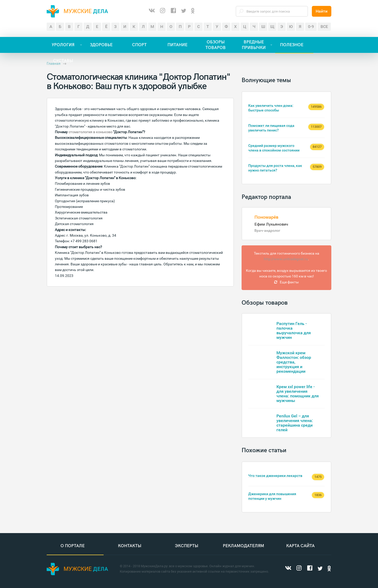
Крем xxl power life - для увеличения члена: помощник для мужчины (298, 394)
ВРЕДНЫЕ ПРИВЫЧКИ (254, 45)
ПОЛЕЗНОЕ (292, 45)
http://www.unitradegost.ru (286, 259)
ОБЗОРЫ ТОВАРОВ (216, 45)
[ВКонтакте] (152, 11)
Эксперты (187, 546)
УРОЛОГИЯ (63, 45)
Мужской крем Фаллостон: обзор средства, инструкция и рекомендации (294, 362)
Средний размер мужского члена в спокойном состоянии (274, 148)
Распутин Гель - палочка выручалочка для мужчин (294, 330)
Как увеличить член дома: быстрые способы (271, 108)
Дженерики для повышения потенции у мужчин (272, 496)
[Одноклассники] (193, 11)
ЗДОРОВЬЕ (101, 45)
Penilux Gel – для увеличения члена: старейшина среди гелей (295, 423)
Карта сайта (300, 546)
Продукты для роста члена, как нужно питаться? (275, 168)
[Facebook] (173, 11)
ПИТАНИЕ (177, 45)
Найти (322, 11)
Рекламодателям (243, 546)
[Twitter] (184, 11)
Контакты (130, 546)
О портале (73, 546)
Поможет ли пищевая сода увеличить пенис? (271, 128)
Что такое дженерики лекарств (275, 476)
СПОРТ (139, 45)
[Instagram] (163, 11)
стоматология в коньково (90, 132)
